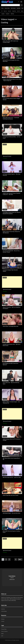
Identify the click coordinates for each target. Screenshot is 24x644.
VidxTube (12, 14)
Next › (20, 559)
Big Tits (19, 11)
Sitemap (3, 619)
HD (2, 11)
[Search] (22, 5)
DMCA (2, 634)
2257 (2, 636)
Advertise (3, 609)
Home (2, 8)
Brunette (10, 11)
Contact (3, 621)
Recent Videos (7, 8)
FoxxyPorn (8, 14)
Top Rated (18, 8)
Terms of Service (4, 631)
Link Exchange (4, 611)
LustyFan (3, 14)
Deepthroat (14, 11)
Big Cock (5, 11)
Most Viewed (13, 8)
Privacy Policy (4, 629)
